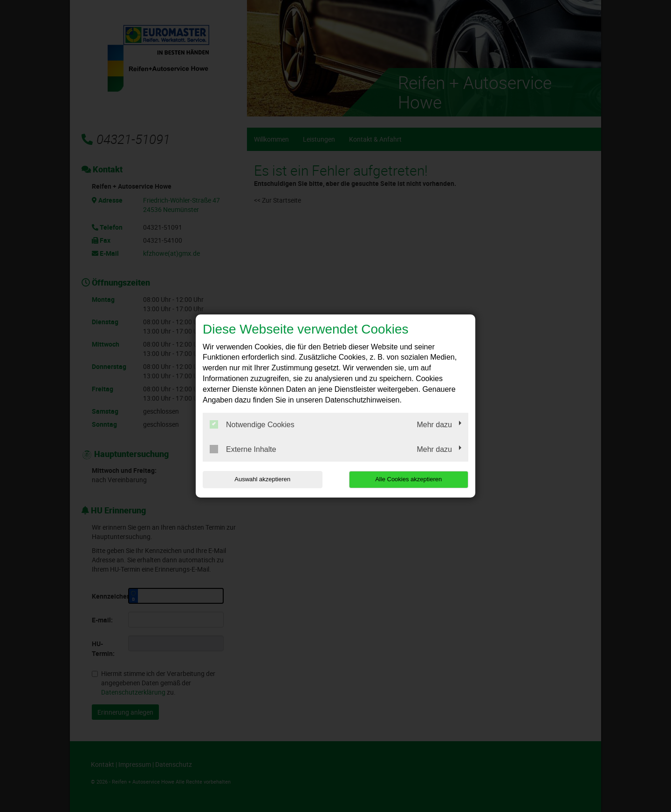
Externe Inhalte (243, 449)
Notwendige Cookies (252, 424)
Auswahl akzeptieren (262, 479)
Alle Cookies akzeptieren (408, 479)
